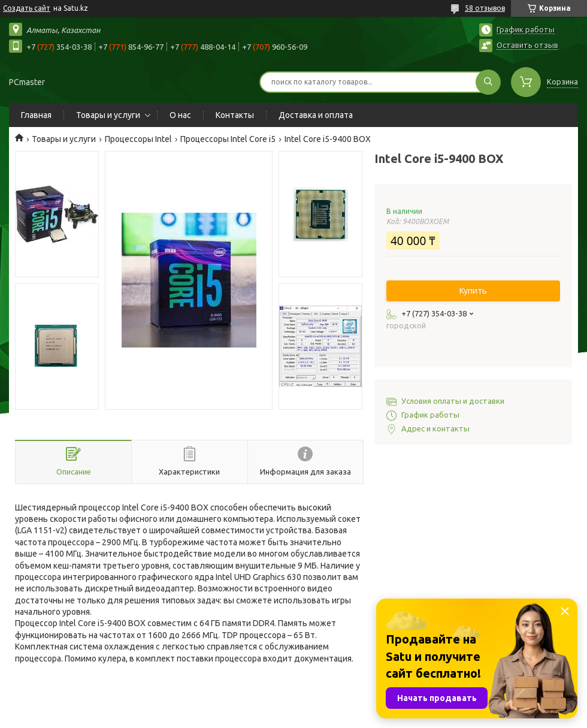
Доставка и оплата (316, 115)
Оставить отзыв (527, 45)
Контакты (235, 115)
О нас (180, 115)
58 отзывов (485, 8)
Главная (36, 115)
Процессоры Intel (138, 139)
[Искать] (488, 82)
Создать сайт (27, 8)
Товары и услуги (108, 115)
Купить (473, 291)
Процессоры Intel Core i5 (228, 139)
